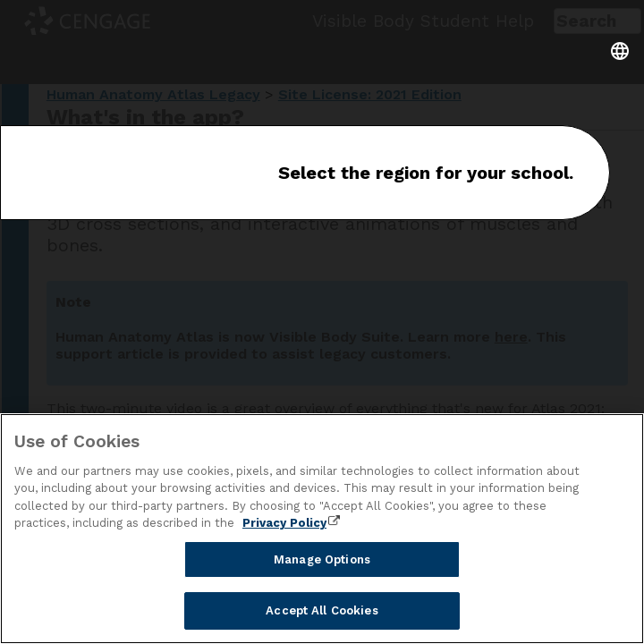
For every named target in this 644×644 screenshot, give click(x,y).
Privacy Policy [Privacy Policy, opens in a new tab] (284, 523)
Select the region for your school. (426, 173)
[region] (322, 529)
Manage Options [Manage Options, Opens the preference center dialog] (322, 559)
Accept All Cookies (322, 610)
